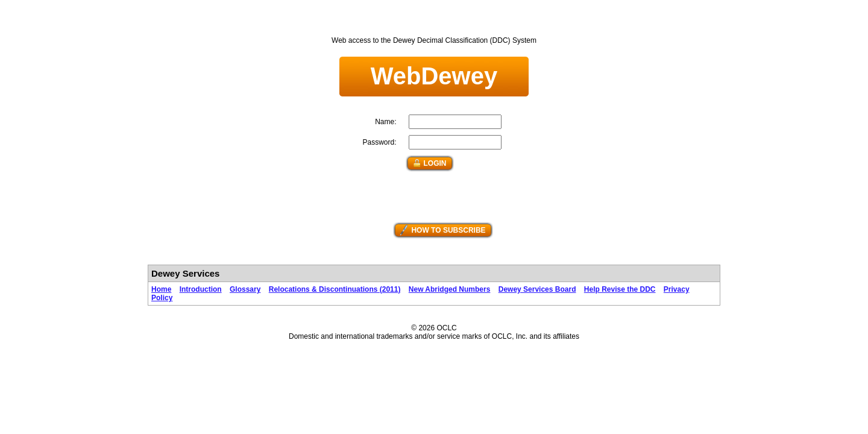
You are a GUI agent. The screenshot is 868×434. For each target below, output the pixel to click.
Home (161, 289)
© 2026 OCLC (434, 328)
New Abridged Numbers (450, 289)
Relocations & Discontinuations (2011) (335, 289)
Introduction (201, 289)
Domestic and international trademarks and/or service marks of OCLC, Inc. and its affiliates (434, 336)
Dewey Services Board (537, 289)
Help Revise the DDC (620, 289)
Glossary (245, 289)
